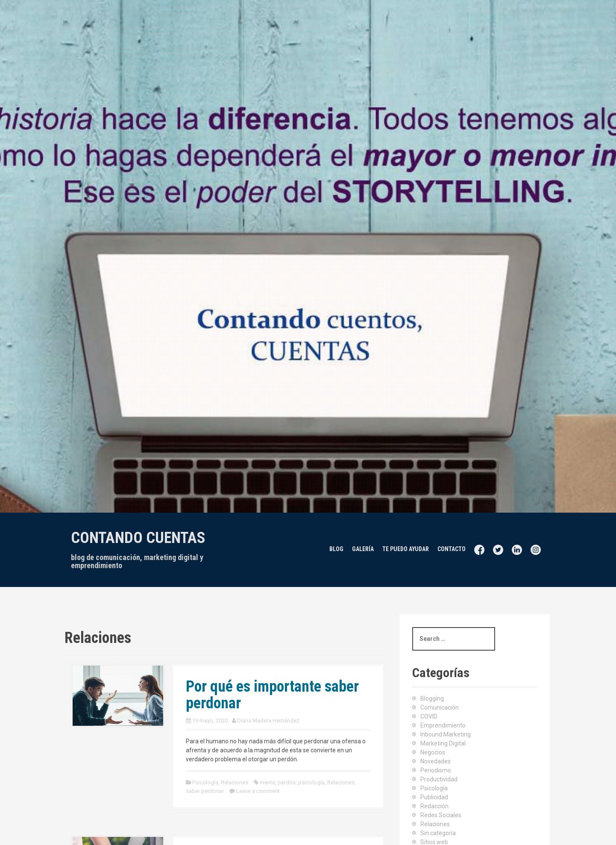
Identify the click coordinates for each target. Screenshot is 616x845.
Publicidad (434, 797)
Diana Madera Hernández (268, 720)
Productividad (439, 779)
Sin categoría (438, 833)
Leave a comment (258, 791)
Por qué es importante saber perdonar (272, 695)
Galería (363, 549)
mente (267, 782)
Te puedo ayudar (406, 549)
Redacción (434, 806)
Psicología (205, 782)
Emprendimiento (443, 725)
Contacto (452, 549)
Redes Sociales (441, 815)
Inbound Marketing (446, 734)
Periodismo (436, 770)
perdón (287, 782)
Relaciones (235, 782)
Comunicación (440, 707)
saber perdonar (205, 791)
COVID (429, 716)
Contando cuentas (138, 538)
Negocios (433, 752)
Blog (336, 549)
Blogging (432, 698)
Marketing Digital (443, 743)
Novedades (436, 761)
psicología (311, 782)
